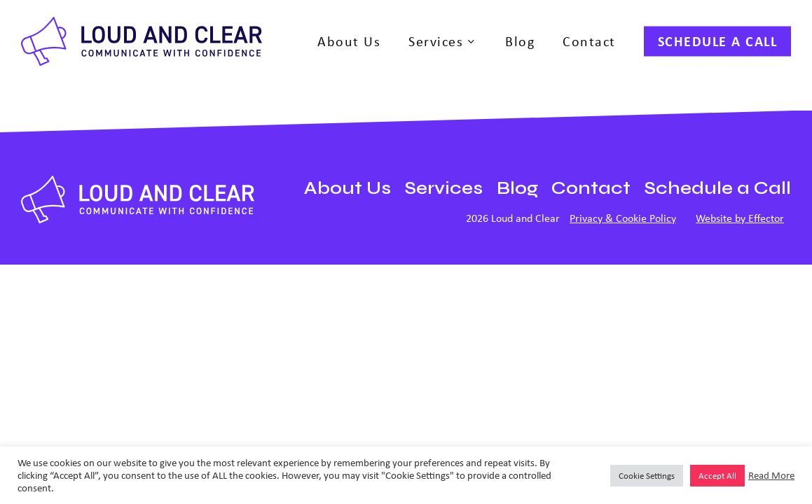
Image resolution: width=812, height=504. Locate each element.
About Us (347, 188)
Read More (771, 475)
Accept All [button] (717, 476)
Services (444, 188)
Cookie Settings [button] (647, 476)
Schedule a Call (718, 188)
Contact (591, 188)
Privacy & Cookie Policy (623, 218)
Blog (517, 188)
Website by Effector (740, 218)
